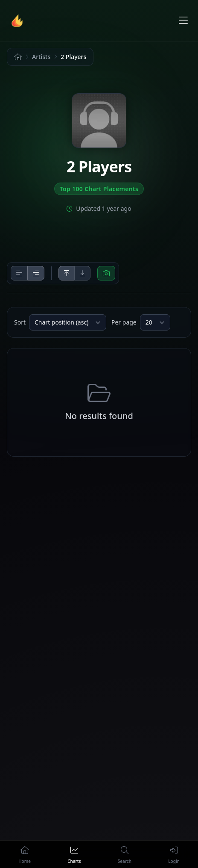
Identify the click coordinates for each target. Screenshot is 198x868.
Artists (41, 57)
